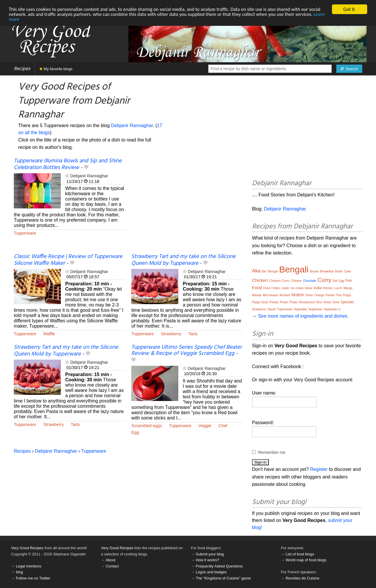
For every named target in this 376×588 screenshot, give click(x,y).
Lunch (338, 288)
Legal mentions (29, 566)
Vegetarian (315, 309)
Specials (347, 302)
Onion (309, 295)
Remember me (272, 452)
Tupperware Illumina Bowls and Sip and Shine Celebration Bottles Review (68, 164)
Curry (324, 280)
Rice (319, 302)
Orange (319, 295)
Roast (327, 302)
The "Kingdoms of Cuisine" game (223, 578)
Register (319, 469)
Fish (349, 281)
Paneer (330, 295)
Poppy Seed (260, 302)
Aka (256, 271)
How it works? (207, 560)
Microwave (270, 295)
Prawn (284, 302)
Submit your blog (210, 554)
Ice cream (297, 288)
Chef (223, 425)
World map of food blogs (306, 560)
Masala (257, 295)
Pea (339, 295)
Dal (335, 281)
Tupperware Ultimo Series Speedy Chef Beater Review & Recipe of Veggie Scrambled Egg (187, 350)
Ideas (308, 288)
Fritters (276, 288)
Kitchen (328, 288)
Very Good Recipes (27, 548)
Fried (267, 288)
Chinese (296, 281)
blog (19, 572)
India (318, 288)
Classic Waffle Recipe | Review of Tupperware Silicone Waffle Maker (68, 260)
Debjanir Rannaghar (132, 125)
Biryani (314, 271)
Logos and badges (211, 572)
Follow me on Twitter (33, 578)
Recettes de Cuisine (303, 578)
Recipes (22, 69)
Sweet (271, 309)
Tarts (193, 334)
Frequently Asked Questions (219, 566)
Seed (336, 302)
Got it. (349, 9)
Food (257, 288)
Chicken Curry (279, 281)
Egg (135, 432)
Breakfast (327, 271)
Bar (264, 271)
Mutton (298, 295)
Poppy (347, 295)
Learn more (20, 19)
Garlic (286, 288)
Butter (339, 271)
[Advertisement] (187, 205)
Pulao (294, 302)
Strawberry (171, 334)
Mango (348, 288)
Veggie (205, 425)
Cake (348, 271)
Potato (274, 302)
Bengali (294, 269)
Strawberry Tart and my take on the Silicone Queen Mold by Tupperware (183, 260)
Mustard (285, 295)
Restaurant (307, 302)
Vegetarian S (332, 309)
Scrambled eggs (147, 425)
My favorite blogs (56, 69)
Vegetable (300, 309)
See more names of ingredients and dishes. (303, 316)
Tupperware (25, 233)
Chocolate (310, 281)
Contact (112, 566)
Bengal (273, 271)
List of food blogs (300, 554)
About (110, 560)
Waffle (49, 334)
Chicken (260, 280)
